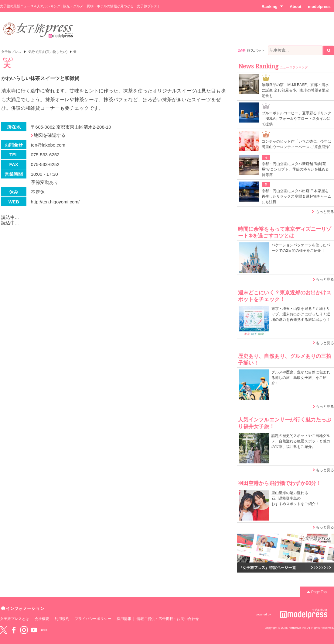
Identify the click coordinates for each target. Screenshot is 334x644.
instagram (24, 630)
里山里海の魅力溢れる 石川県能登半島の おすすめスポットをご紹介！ (295, 498)
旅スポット (256, 50)
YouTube (34, 630)
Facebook (14, 630)
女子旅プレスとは (15, 619)
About (295, 7)
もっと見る (325, 212)
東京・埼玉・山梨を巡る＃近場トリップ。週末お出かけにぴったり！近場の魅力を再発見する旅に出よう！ (301, 314)
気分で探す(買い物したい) (48, 52)
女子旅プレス (11, 52)
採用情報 (124, 619)
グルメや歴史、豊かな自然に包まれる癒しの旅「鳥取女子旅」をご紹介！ (301, 378)
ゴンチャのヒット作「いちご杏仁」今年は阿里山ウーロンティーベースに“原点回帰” (297, 144)
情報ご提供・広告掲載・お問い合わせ (168, 619)
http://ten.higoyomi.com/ (55, 202)
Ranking (272, 6)
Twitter (4, 630)
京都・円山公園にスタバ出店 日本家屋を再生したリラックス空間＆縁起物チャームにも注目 (297, 196)
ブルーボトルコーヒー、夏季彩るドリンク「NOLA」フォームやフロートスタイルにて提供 (297, 119)
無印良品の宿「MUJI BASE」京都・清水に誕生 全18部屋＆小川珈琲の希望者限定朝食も (295, 90)
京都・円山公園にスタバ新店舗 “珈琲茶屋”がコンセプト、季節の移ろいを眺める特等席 (295, 169)
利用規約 (62, 619)
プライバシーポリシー (93, 619)
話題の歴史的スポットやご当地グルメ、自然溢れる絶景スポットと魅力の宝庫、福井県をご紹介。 (301, 441)
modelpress (319, 7)
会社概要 (42, 619)
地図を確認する (50, 135)
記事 (242, 50)
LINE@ (44, 630)
